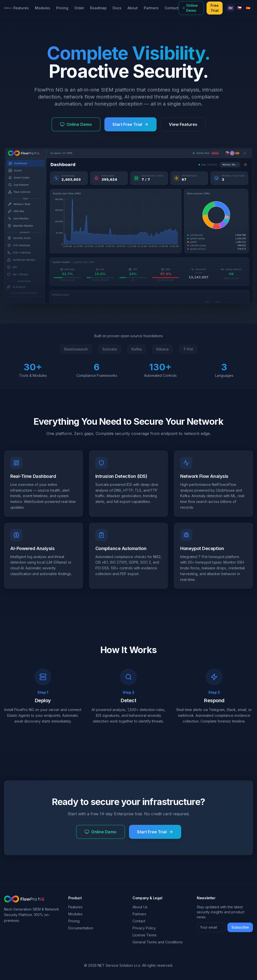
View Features (183, 124)
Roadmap (98, 8)
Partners (151, 8)
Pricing (62, 8)
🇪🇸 (248, 8)
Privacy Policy (144, 928)
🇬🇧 (231, 8)
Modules (43, 8)
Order (79, 8)
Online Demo (190, 8)
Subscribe (240, 927)
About (133, 8)
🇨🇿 (239, 8)
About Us (140, 907)
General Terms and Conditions (158, 942)
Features (21, 8)
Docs (117, 8)
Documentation (81, 928)
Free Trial (215, 8)
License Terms (145, 935)
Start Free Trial (131, 124)
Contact (172, 8)
